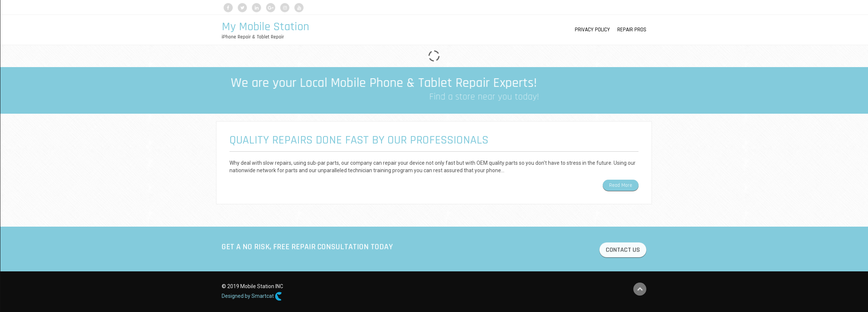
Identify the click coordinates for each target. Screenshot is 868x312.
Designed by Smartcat (252, 296)
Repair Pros (632, 30)
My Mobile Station (265, 27)
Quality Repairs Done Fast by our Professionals (359, 140)
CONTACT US (623, 251)
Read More (621, 185)
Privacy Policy (592, 30)
